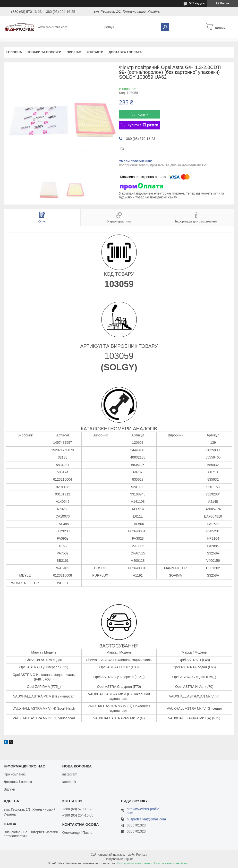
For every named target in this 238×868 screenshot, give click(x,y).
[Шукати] (165, 27)
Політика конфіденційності (172, 863)
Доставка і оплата (125, 52)
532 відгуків (197, 3)
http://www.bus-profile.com (144, 811)
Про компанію (15, 774)
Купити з (143, 125)
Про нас (74, 52)
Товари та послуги (44, 52)
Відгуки (9, 789)
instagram (70, 774)
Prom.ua (142, 855)
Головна (14, 52)
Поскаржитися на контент (135, 863)
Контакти (95, 52)
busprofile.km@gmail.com (146, 819)
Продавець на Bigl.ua (119, 859)
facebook (69, 782)
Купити (143, 114)
